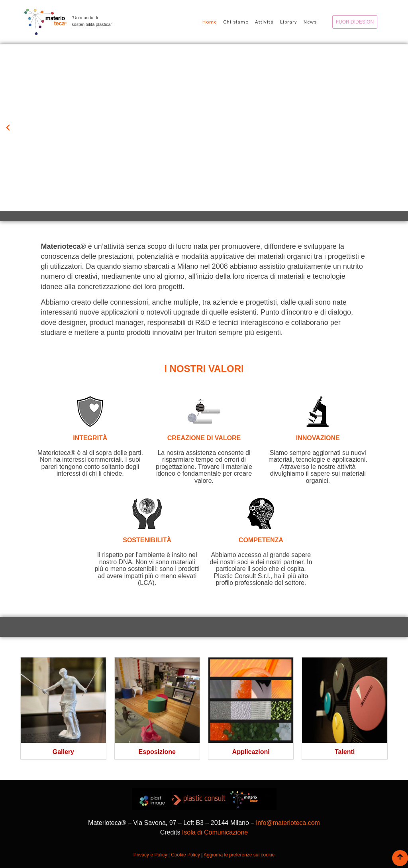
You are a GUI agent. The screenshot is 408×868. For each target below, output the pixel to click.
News (310, 22)
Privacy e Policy (150, 855)
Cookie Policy (185, 855)
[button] (8, 128)
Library (289, 22)
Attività (264, 22)
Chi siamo (236, 22)
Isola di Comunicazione (215, 832)
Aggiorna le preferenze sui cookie (239, 855)
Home (210, 22)
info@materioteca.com (288, 823)
